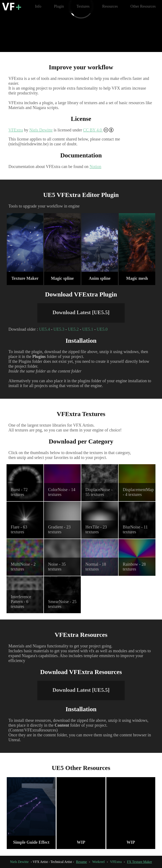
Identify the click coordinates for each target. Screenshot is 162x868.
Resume (81, 862)
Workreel (98, 862)
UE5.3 (59, 329)
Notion (96, 167)
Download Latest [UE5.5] (81, 312)
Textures (83, 6)
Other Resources (143, 6)
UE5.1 (88, 329)
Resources (110, 6)
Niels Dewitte (41, 130)
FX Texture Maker (140, 862)
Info (38, 6)
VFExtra (16, 130)
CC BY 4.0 (98, 130)
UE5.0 (102, 329)
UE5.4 (45, 329)
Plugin (59, 6)
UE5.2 (73, 329)
